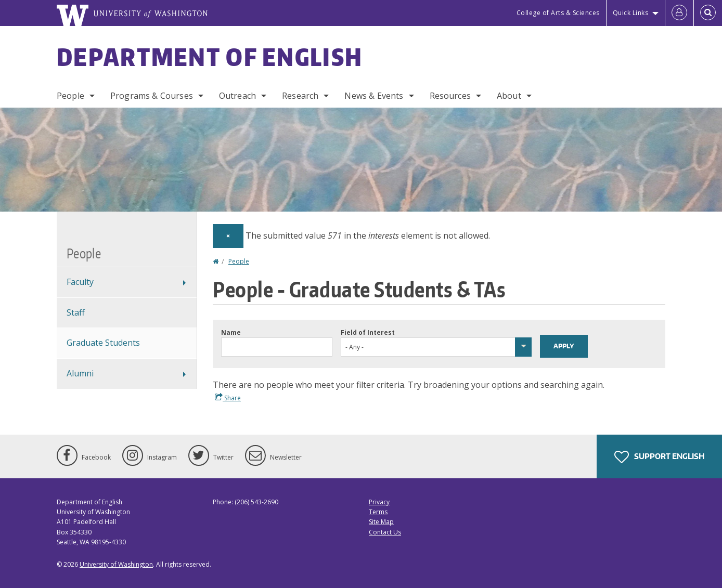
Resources (450, 96)
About (509, 96)
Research (300, 96)
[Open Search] (708, 13)
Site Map (381, 522)
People (70, 96)
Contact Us (385, 532)
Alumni (80, 373)
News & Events (374, 96)
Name (231, 332)
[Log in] (679, 13)
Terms (378, 512)
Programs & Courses (152, 96)
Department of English (210, 57)
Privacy (379, 502)
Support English (659, 457)
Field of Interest (368, 332)
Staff (76, 312)
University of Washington (116, 564)
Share (228, 398)
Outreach (237, 96)
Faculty (80, 282)
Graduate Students (103, 343)
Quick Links (631, 13)
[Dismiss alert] (228, 236)
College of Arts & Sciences (558, 13)
